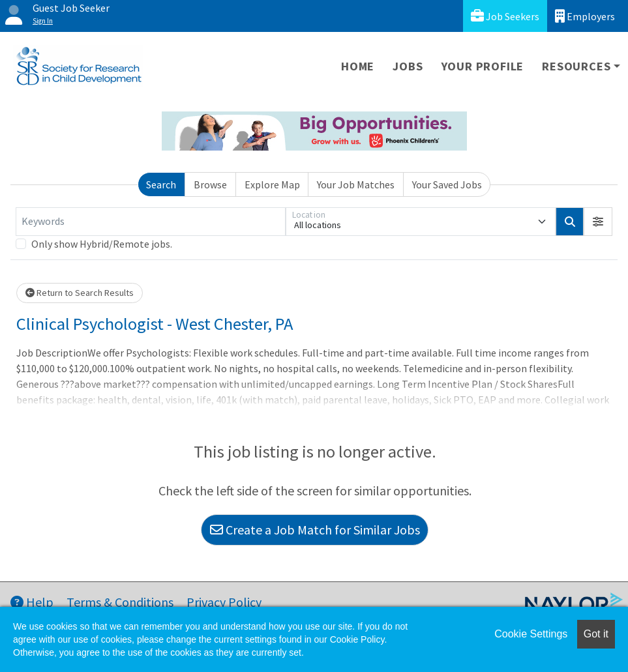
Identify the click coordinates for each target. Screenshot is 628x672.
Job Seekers (505, 16)
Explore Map (272, 184)
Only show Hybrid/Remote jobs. (102, 244)
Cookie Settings (531, 634)
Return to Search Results (80, 293)
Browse (210, 184)
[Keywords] (151, 222)
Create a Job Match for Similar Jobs (315, 530)
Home (358, 66)
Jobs (408, 66)
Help (32, 602)
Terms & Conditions (120, 602)
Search (161, 184)
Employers (585, 16)
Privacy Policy (224, 602)
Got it (596, 634)
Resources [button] (576, 66)
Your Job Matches (356, 184)
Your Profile (483, 66)
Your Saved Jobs (447, 184)
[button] (598, 222)
